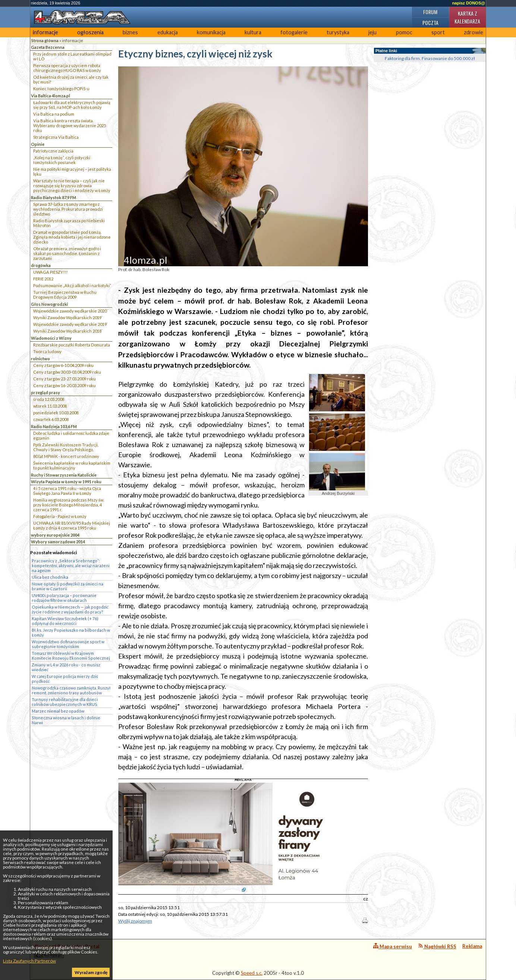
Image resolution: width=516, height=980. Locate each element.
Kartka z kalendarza (467, 17)
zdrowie (473, 32)
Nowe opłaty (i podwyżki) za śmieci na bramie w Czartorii (67, 586)
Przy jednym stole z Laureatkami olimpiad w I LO (72, 56)
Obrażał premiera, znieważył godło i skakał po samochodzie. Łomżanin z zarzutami (67, 253)
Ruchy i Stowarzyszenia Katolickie (64, 475)
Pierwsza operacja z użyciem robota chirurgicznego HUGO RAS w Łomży (67, 68)
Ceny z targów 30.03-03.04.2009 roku (67, 372)
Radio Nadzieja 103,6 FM (54, 426)
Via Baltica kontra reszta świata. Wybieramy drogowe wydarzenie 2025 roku (70, 125)
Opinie (38, 144)
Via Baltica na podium (54, 114)
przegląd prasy (45, 392)
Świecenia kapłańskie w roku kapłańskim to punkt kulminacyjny (72, 465)
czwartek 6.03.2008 (51, 419)
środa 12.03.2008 (49, 399)
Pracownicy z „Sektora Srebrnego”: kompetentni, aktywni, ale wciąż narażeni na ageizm (71, 566)
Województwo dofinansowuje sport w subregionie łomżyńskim (68, 644)
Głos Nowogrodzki (49, 304)
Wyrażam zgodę (91, 972)
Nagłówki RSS (437, 946)
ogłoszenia (90, 32)
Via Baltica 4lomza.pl (51, 96)
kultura (253, 32)
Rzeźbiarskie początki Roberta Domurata (72, 345)
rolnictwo (40, 359)
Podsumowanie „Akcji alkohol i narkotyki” (72, 285)
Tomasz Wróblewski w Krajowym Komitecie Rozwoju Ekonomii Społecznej (71, 656)
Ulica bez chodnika (50, 577)
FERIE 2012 (43, 279)
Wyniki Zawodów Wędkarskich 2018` (68, 331)
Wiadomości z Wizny (51, 338)
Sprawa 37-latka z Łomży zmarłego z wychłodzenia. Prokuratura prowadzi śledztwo (68, 209)
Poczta (430, 23)
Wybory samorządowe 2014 (58, 542)
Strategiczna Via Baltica (56, 137)
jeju (372, 32)
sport (438, 32)
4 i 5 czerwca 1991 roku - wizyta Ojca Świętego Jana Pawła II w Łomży (67, 491)
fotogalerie (294, 32)
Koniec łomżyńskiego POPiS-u (61, 89)
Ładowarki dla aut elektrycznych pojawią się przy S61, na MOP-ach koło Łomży (72, 105)
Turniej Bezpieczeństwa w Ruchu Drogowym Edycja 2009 (65, 295)
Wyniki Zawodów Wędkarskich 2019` (68, 318)
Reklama (472, 946)
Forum (430, 12)
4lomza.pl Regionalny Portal (67, 951)
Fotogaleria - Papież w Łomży (60, 516)
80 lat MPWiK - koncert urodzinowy (66, 456)
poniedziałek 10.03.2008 (56, 413)
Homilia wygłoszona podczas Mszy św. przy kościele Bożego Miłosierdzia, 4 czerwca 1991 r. (69, 505)
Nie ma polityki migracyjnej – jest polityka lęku (72, 172)
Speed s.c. (252, 973)
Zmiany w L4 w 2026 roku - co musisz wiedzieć (66, 667)
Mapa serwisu (393, 946)
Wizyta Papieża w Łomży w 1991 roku (66, 482)
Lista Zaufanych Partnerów (29, 961)
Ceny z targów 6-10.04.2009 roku (63, 365)
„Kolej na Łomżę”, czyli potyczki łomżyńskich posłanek (62, 160)
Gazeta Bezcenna (48, 47)
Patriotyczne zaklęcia (53, 151)
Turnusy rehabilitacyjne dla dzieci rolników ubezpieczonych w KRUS (65, 702)
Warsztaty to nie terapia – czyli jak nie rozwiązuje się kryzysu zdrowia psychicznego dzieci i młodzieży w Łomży (72, 186)
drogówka (41, 265)
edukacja (168, 32)
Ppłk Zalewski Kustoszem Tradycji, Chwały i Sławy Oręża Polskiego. (66, 447)
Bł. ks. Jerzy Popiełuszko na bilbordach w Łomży (71, 632)
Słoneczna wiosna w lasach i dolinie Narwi (66, 720)
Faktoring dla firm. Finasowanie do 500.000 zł (430, 58)
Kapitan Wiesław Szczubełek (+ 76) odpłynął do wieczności (65, 621)
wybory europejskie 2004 (55, 535)
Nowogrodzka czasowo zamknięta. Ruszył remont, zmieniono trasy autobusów (71, 690)
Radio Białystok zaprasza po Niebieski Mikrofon (69, 223)
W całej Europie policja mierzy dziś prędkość (65, 679)
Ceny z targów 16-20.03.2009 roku (64, 385)
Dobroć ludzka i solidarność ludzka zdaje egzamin (71, 436)
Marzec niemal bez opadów (58, 711)
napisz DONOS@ (469, 3)
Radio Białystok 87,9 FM (54, 197)
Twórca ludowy (47, 351)
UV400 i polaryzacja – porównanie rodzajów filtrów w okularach (64, 598)
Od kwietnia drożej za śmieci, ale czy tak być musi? (71, 79)
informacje (45, 32)
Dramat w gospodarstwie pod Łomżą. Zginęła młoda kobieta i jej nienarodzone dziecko (72, 237)
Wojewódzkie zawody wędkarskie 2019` (70, 324)
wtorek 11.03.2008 (50, 406)
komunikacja (211, 32)
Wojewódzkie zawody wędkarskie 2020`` (71, 311)
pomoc (404, 32)
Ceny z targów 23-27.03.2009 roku (64, 379)
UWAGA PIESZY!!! (50, 272)
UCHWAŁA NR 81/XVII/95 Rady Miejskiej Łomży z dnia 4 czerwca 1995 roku (72, 525)
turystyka (338, 32)
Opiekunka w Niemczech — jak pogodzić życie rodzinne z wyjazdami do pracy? (70, 609)
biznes (130, 32)
